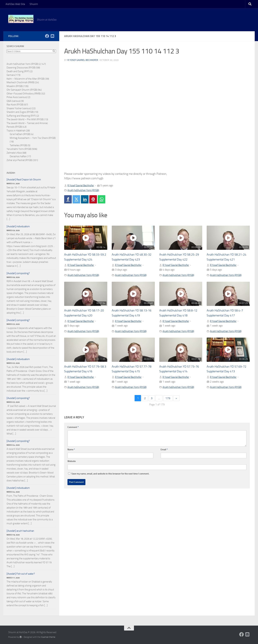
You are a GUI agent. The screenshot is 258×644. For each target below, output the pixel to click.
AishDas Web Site (15, 4)
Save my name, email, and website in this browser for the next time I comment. (110, 475)
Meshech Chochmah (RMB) (20, 82)
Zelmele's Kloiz (14, 153)
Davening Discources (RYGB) (21, 68)
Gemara (11, 75)
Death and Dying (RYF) (18, 71)
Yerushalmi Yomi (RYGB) (19, 149)
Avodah (11, 173)
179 (168, 399)
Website (72, 462)
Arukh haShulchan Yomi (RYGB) (85, 190)
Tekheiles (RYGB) (18, 145)
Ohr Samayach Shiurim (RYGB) (22, 90)
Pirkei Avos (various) (17, 97)
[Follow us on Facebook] (47, 36)
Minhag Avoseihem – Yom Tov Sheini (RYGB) (33, 138)
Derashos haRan (18, 156)
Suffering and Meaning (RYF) (21, 116)
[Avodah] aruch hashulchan (20, 531)
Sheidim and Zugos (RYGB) (20, 112)
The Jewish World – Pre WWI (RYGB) (25, 119)
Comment (73, 428)
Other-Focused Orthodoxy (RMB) (24, 94)
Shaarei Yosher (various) (19, 108)
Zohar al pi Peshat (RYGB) (19, 160)
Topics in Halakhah (16, 131)
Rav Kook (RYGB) (15, 105)
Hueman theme (48, 637)
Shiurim (34, 4)
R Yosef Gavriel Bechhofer (83, 60)
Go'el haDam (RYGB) (20, 134)
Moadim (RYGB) (15, 86)
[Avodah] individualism (18, 226)
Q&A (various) (14, 101)
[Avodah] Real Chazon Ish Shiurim (24, 180)
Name (71, 451)
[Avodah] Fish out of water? (21, 574)
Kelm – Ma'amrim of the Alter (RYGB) (26, 79)
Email (164, 451)
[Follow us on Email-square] (52, 36)
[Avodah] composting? (18, 273)
